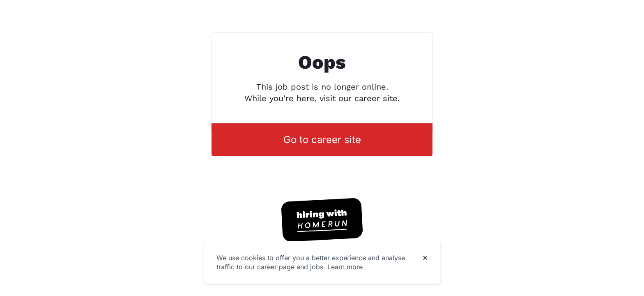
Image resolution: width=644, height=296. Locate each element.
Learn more (345, 267)
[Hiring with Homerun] (322, 220)
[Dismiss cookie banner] (425, 258)
